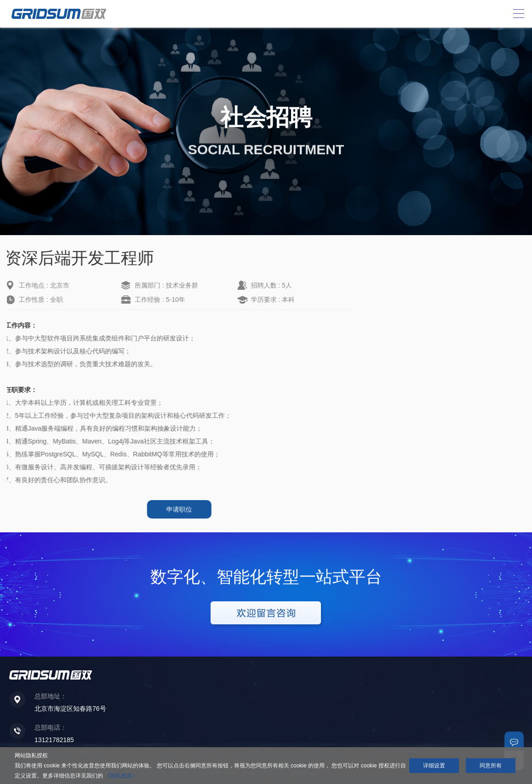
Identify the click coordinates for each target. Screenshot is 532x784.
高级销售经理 (406, 294)
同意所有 (491, 766)
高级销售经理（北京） (419, 279)
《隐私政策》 (121, 776)
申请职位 (167, 509)
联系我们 (514, 741)
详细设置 (434, 766)
